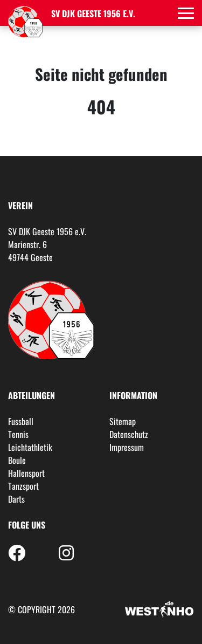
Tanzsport (23, 486)
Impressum (127, 447)
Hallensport (26, 473)
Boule (17, 460)
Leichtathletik (30, 447)
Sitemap (123, 421)
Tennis (18, 434)
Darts (16, 499)
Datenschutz (129, 434)
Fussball (21, 421)
